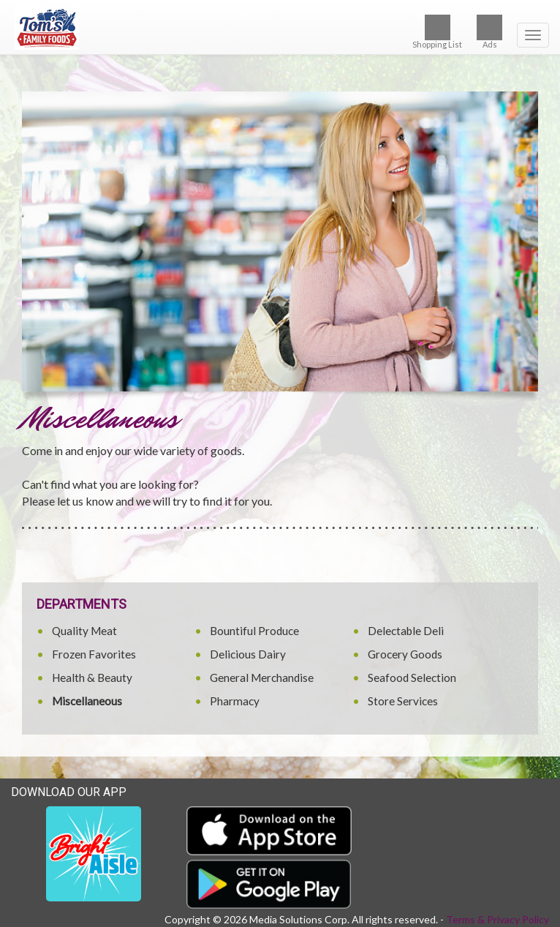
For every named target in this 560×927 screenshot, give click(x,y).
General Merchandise (262, 678)
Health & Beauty (92, 678)
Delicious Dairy (248, 654)
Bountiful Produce (254, 631)
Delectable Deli (406, 631)
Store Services (403, 701)
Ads (489, 32)
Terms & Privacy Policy (497, 919)
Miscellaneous (87, 701)
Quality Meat (84, 631)
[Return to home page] (280, 29)
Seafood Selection (412, 678)
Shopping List (437, 32)
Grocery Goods (405, 654)
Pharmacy (235, 701)
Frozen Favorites (94, 654)
